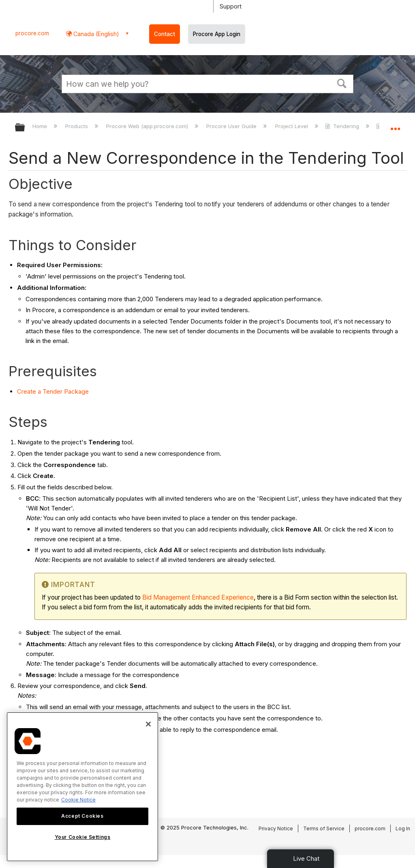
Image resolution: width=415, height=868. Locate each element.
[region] (82, 787)
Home (41, 126)
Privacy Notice (276, 828)
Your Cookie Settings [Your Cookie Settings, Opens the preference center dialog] (83, 837)
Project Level (292, 126)
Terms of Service (324, 828)
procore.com (32, 33)
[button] (342, 83)
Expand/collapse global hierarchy (25, 128)
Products (77, 126)
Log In (403, 828)
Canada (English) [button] (95, 34)
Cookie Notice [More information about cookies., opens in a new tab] (78, 800)
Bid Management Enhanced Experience (198, 597)
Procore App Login (217, 34)
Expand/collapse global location (395, 125)
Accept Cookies (82, 816)
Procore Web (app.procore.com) (148, 126)
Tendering (343, 126)
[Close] (148, 724)
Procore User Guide (232, 126)
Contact (165, 34)
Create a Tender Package (53, 391)
